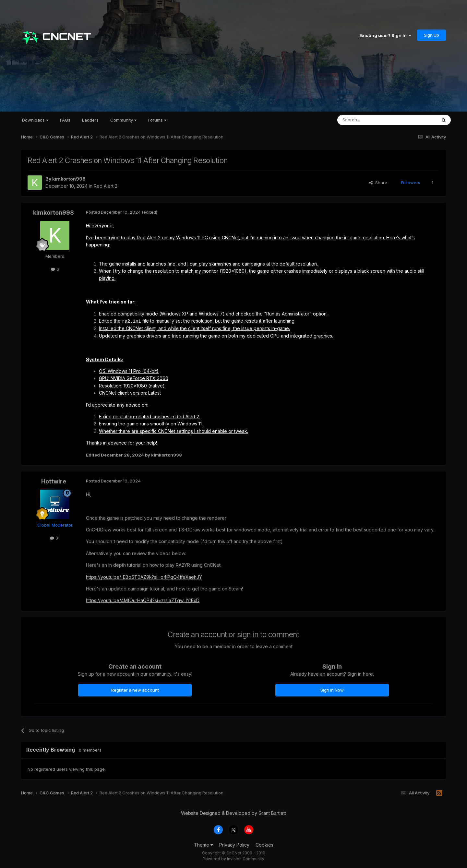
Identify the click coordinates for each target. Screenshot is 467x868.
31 (55, 538)
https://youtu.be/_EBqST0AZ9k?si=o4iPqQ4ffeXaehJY (144, 577)
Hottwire (54, 481)
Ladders (90, 120)
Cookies (264, 844)
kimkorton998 (69, 179)
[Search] (370, 120)
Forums (157, 120)
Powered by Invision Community (233, 858)
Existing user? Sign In (385, 35)
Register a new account (135, 690)
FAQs (65, 120)
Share (378, 183)
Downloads (35, 120)
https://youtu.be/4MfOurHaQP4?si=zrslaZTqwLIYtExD (143, 600)
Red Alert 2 (106, 186)
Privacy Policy (234, 844)
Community (123, 120)
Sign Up (431, 35)
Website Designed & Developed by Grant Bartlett (233, 813)
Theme (204, 844)
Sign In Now (332, 690)
